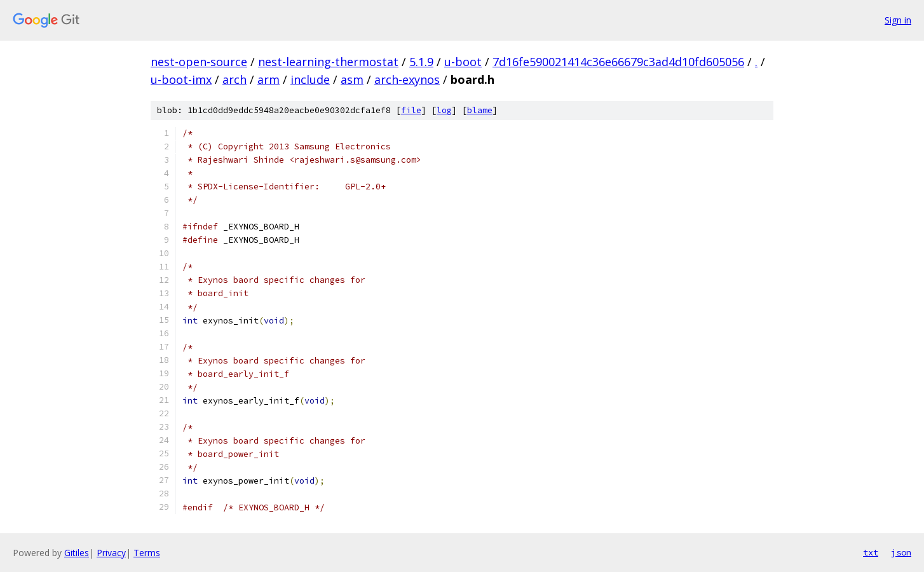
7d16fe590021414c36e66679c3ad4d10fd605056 (618, 62)
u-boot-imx (181, 79)
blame (480, 110)
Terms (147, 553)
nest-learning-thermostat (328, 62)
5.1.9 (421, 62)
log (444, 110)
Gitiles (77, 553)
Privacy (111, 553)
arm (268, 79)
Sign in (898, 20)
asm (352, 79)
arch (234, 79)
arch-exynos (407, 79)
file (411, 110)
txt (871, 552)
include (310, 79)
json (901, 552)
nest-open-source (199, 62)
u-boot (463, 62)
